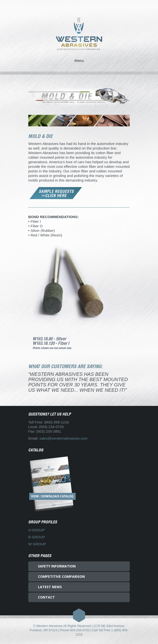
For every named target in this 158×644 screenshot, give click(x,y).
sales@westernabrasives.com (63, 438)
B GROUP (37, 537)
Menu (79, 61)
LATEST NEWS (50, 587)
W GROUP (37, 544)
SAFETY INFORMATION (57, 566)
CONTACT (46, 597)
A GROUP (36, 530)
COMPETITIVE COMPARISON (61, 576)
